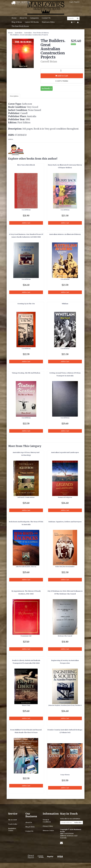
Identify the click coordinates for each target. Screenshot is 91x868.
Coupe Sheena (65, 775)
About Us (23, 18)
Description (14, 96)
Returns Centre (48, 831)
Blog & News (17, 22)
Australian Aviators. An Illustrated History (65, 234)
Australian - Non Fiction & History (36, 33)
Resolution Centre (12, 829)
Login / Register (75, 2)
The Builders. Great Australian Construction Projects (29, 35)
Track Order (13, 824)
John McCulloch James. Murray (26, 567)
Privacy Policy (48, 826)
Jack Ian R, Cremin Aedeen (26, 497)
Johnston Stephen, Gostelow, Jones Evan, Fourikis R (65, 705)
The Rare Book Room (20, 26)
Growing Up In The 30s (26, 304)
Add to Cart (62, 76)
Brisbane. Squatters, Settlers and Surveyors (65, 522)
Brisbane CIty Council (65, 636)
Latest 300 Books (32, 22)
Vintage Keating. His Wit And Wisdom (26, 373)
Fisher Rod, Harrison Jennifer (65, 567)
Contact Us (46, 18)
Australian (19, 33)
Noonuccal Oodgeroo (65, 497)
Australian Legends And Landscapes (65, 452)
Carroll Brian (26, 210)
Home (14, 18)
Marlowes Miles (48, 22)
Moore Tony (26, 705)
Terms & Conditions (47, 821)
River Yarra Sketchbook (26, 165)
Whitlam (65, 304)
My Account (13, 820)
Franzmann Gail (26, 636)
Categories (34, 18)
